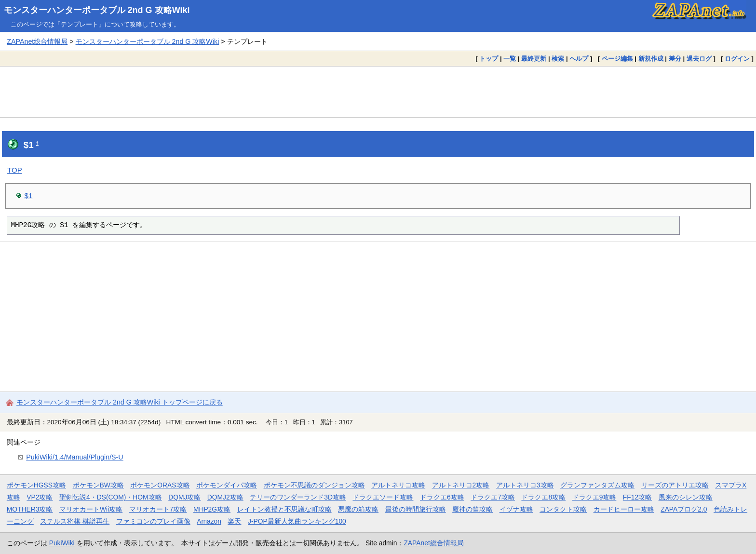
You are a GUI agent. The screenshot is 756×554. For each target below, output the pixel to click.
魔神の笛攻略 (472, 509)
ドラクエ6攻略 (442, 497)
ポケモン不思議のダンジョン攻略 (314, 485)
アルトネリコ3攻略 (525, 485)
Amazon (209, 521)
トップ (489, 59)
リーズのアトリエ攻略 (675, 485)
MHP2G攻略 (212, 509)
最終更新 (534, 59)
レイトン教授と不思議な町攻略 (284, 509)
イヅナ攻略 (516, 509)
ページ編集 (617, 59)
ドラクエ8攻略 (543, 497)
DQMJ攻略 (184, 497)
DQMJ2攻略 (225, 497)
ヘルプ (579, 59)
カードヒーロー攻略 (624, 509)
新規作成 (651, 59)
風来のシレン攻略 (686, 497)
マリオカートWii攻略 (91, 509)
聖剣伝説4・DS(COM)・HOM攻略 (111, 497)
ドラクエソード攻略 (383, 497)
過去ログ (699, 59)
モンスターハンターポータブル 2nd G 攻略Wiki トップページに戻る (120, 402)
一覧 (510, 59)
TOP (15, 170)
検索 (558, 59)
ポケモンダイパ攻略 (227, 485)
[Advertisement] (378, 92)
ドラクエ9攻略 (594, 497)
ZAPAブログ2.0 (684, 509)
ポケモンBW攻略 (98, 485)
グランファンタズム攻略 (597, 485)
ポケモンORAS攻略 (160, 485)
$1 (29, 196)
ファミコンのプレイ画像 (153, 521)
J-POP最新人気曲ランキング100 (297, 521)
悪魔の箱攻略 (358, 509)
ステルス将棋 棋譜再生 (75, 521)
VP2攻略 (40, 497)
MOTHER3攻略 (30, 509)
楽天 (234, 521)
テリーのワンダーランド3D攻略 (298, 497)
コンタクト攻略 (563, 509)
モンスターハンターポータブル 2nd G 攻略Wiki (97, 10)
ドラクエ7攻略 (493, 497)
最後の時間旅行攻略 (416, 509)
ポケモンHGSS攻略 (36, 485)
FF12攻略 (637, 497)
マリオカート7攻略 (158, 509)
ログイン (737, 59)
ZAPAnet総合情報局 (37, 41)
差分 (675, 59)
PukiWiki (62, 543)
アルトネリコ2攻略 (461, 485)
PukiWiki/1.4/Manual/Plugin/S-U (74, 457)
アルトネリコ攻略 (398, 485)
